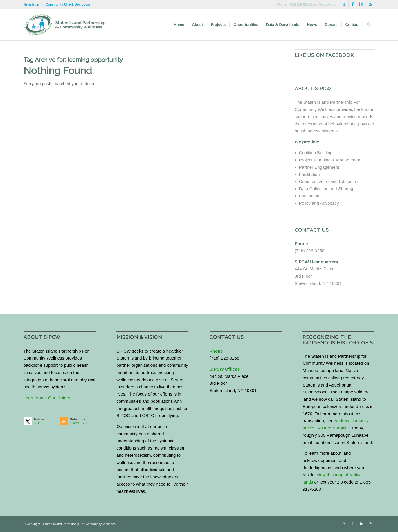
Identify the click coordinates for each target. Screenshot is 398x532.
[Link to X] (344, 4)
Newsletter (32, 4)
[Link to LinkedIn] (362, 4)
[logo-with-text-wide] (65, 25)
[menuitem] (33, 4)
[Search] (369, 25)
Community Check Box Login (68, 4)
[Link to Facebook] (353, 4)
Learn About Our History (47, 398)
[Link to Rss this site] (370, 4)
